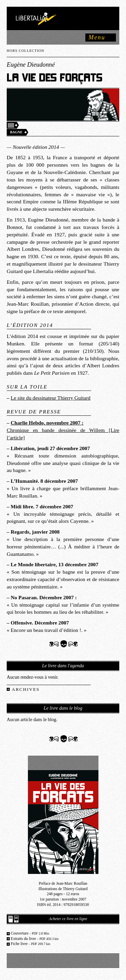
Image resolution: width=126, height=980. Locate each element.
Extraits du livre (35, 939)
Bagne (16, 132)
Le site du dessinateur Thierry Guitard (51, 398)
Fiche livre (31, 944)
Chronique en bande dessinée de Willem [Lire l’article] (63, 430)
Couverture (30, 933)
